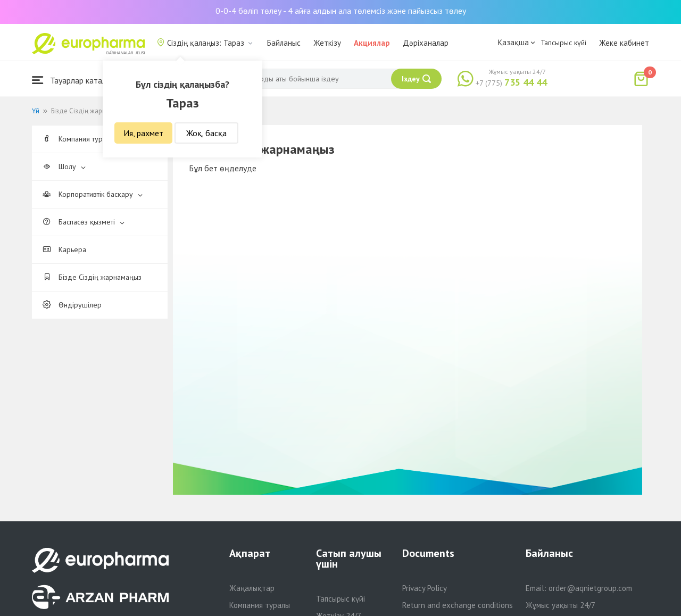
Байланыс (284, 43)
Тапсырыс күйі (563, 43)
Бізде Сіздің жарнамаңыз (92, 277)
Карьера (64, 249)
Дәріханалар (426, 43)
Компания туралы (84, 139)
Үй (36, 111)
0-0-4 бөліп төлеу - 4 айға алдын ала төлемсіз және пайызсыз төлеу (341, 11)
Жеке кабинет (624, 43)
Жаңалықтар (252, 588)
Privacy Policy (425, 588)
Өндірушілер (72, 305)
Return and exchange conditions (458, 605)
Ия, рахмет (143, 133)
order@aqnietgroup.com (590, 588)
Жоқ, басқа (206, 133)
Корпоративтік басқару (93, 194)
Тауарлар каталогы (76, 80)
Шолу (64, 167)
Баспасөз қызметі (84, 222)
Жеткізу (327, 43)
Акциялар (372, 43)
